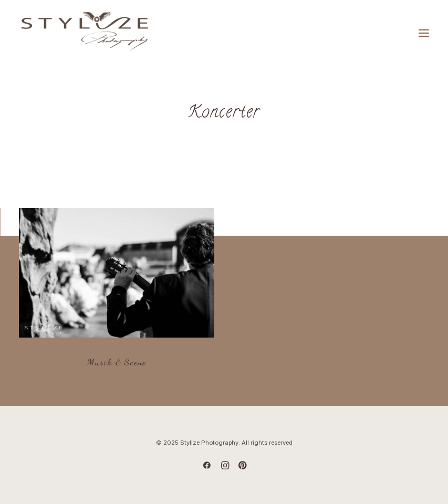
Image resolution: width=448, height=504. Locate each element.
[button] (117, 273)
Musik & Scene (117, 362)
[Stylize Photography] (85, 33)
